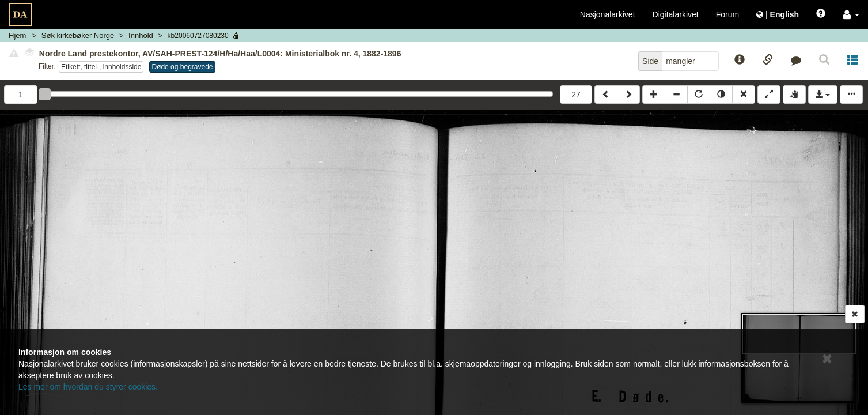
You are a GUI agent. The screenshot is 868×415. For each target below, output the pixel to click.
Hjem (17, 35)
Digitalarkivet (676, 14)
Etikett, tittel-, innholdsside (101, 67)
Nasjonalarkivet (608, 14)
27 (576, 95)
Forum (727, 14)
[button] (851, 14)
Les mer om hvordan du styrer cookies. (88, 387)
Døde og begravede (182, 67)
